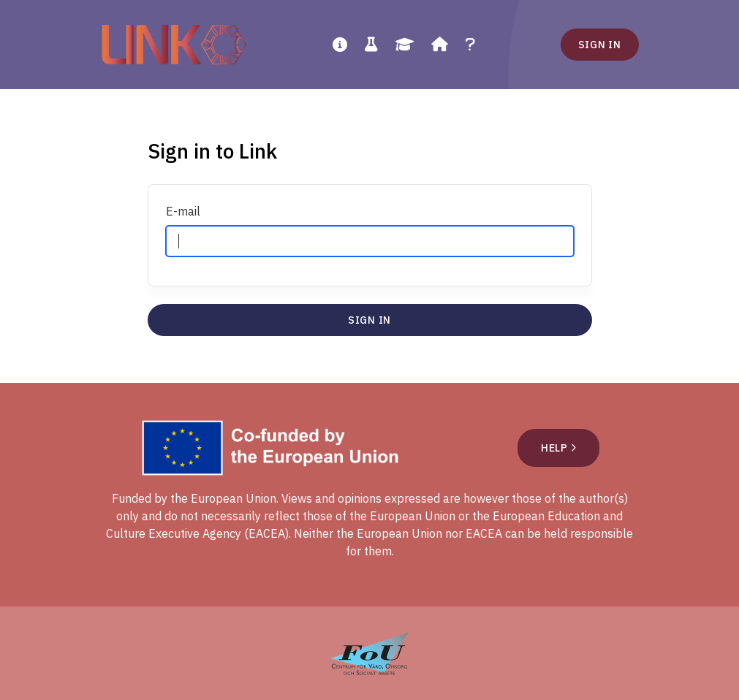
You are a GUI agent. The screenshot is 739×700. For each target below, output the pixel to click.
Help (558, 448)
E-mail (183, 211)
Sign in (600, 45)
